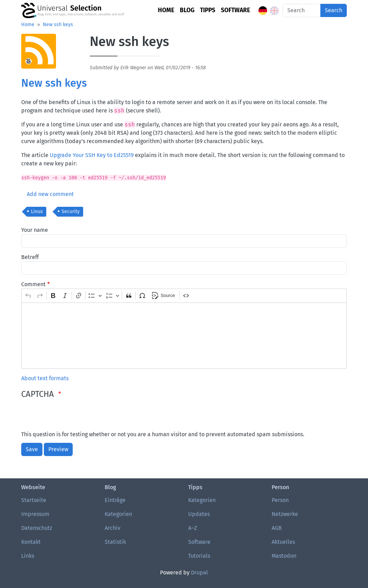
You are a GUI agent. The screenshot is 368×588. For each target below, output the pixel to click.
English (274, 11)
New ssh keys (58, 25)
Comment (33, 284)
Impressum (35, 514)
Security (71, 211)
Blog (187, 10)
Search (334, 10)
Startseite (34, 500)
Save (32, 449)
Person (280, 500)
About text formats (45, 378)
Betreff (30, 257)
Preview (58, 449)
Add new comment (50, 194)
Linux (37, 211)
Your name (35, 230)
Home (166, 10)
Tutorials (199, 556)
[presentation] (74, 417)
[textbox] (184, 336)
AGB (277, 528)
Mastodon (284, 556)
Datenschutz (37, 528)
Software (235, 10)
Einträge (115, 500)
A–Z (193, 528)
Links (28, 556)
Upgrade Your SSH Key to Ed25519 (92, 155)
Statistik (115, 542)
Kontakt (31, 542)
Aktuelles (283, 542)
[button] (39, 53)
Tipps (208, 10)
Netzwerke (285, 514)
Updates (199, 514)
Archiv (113, 528)
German (263, 11)
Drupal (199, 573)
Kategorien (118, 514)
